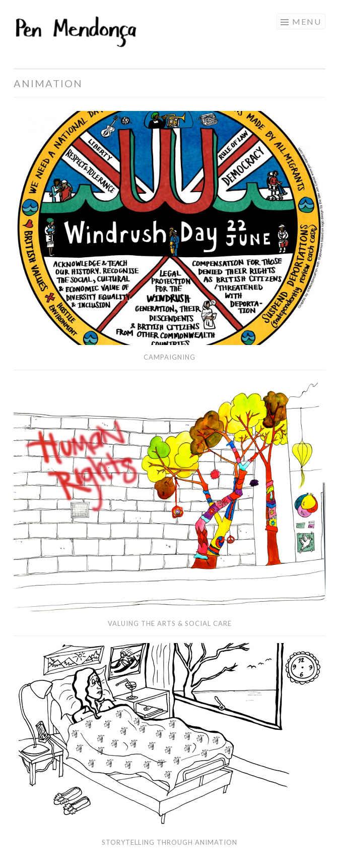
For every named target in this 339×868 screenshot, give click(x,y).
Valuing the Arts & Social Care (170, 623)
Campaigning (169, 357)
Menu (307, 21)
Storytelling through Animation (169, 842)
